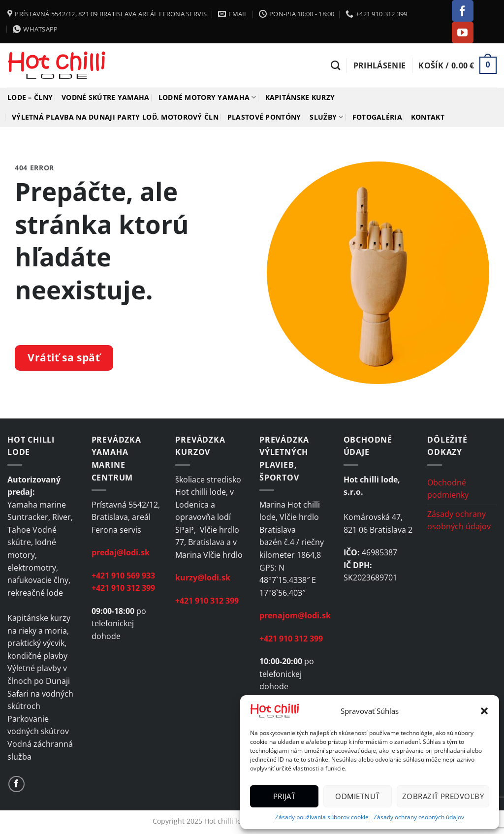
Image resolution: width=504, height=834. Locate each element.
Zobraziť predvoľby (443, 796)
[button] (484, 711)
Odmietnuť (357, 796)
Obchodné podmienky (448, 489)
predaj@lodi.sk (121, 552)
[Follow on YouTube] (463, 32)
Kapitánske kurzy (300, 97)
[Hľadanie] (335, 65)
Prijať (284, 796)
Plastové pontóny (264, 117)
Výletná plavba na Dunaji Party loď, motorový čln (115, 117)
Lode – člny (30, 97)
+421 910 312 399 (123, 588)
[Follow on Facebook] (463, 11)
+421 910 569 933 (123, 576)
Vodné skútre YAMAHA (105, 97)
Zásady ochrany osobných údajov (419, 817)
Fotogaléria (377, 117)
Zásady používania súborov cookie (322, 817)
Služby (326, 117)
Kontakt (428, 117)
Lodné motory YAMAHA (207, 97)
